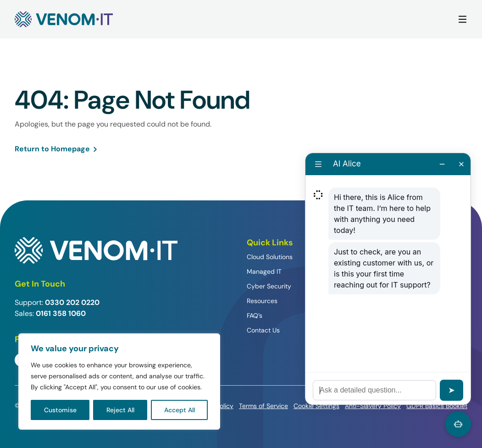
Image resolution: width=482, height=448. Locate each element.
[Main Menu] (463, 19)
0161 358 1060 (61, 313)
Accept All (180, 410)
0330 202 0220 (72, 302)
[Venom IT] (64, 19)
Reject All (120, 410)
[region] (119, 382)
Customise (60, 410)
